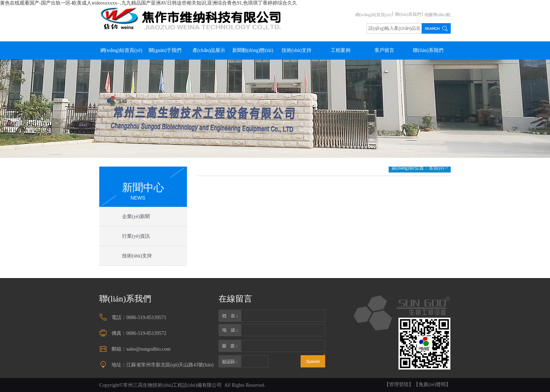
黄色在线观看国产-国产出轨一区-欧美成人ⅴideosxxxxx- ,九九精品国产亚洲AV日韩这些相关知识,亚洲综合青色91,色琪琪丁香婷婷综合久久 (149, 3)
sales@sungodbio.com (148, 349)
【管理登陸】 (399, 384)
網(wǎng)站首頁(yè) (373, 15)
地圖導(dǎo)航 (438, 15)
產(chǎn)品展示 (209, 50)
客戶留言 (384, 50)
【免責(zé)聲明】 (432, 384)
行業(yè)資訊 (136, 236)
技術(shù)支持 (297, 50)
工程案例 (341, 50)
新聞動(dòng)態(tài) (253, 50)
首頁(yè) (437, 168)
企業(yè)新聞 (136, 217)
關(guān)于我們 (165, 50)
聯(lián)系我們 (408, 14)
